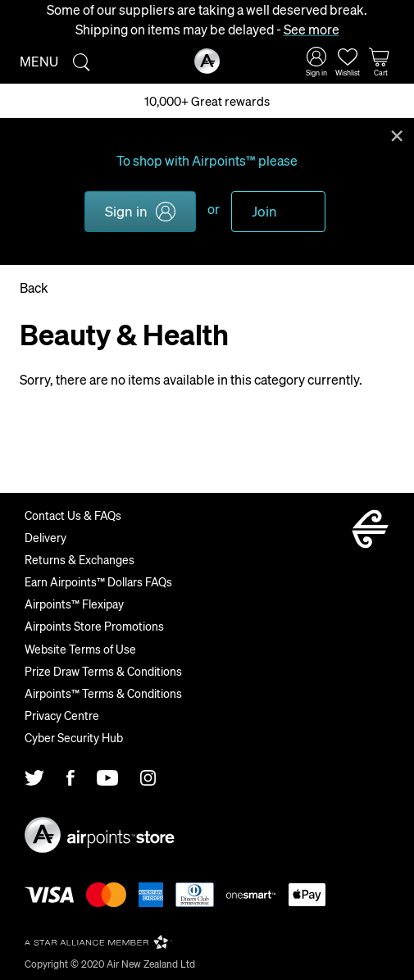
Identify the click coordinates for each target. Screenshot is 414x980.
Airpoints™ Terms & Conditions (103, 693)
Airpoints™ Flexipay (74, 604)
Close (397, 134)
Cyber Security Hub (74, 737)
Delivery (45, 537)
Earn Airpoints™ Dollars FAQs (98, 581)
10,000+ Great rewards (207, 101)
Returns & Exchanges (80, 559)
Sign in (126, 211)
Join (264, 211)
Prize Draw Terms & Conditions (103, 671)
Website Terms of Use (80, 649)
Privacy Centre (62, 715)
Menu (39, 61)
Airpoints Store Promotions (94, 626)
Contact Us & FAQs (73, 515)
